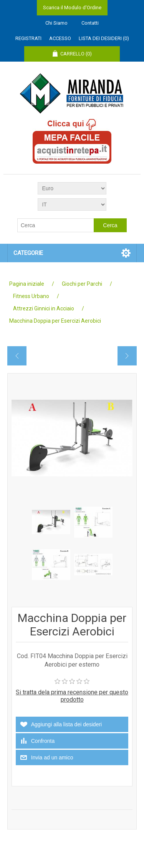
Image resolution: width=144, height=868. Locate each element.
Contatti (90, 23)
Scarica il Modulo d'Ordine (72, 8)
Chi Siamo (56, 23)
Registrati (28, 38)
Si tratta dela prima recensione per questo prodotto (72, 696)
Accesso (60, 38)
